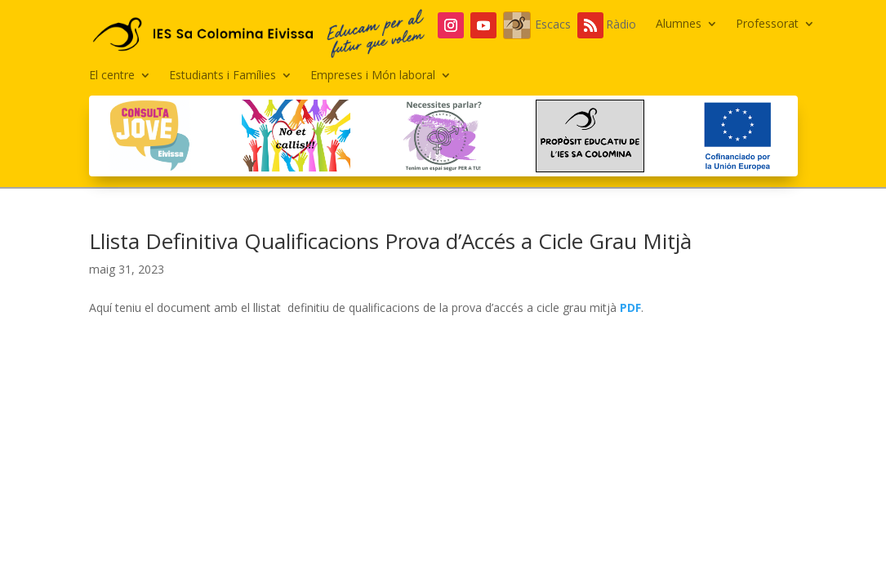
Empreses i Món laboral (373, 76)
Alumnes (679, 24)
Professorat (767, 24)
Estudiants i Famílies (223, 76)
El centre (112, 76)
